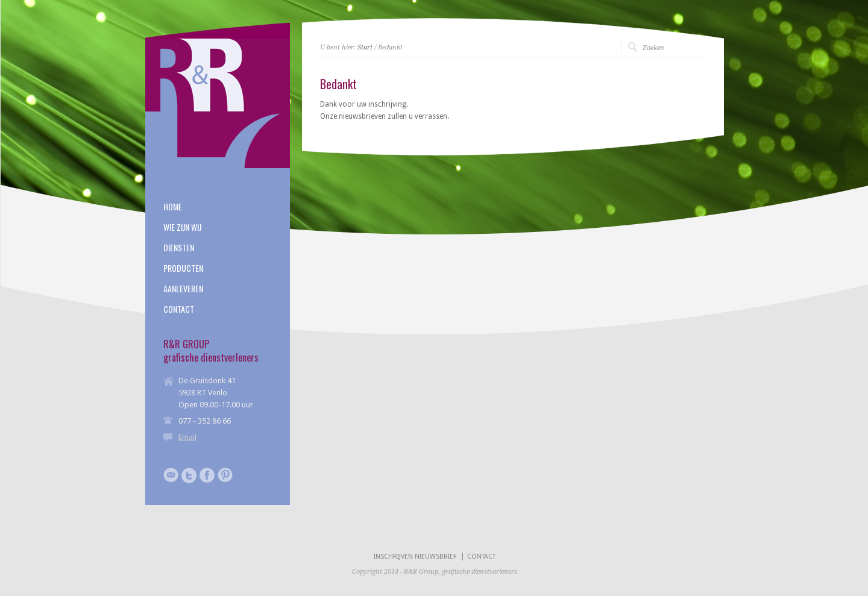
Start (365, 47)
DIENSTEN (179, 248)
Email (187, 437)
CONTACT (179, 309)
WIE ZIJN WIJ (182, 227)
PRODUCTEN (183, 268)
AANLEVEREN (183, 289)
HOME (173, 207)
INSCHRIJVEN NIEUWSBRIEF (415, 557)
